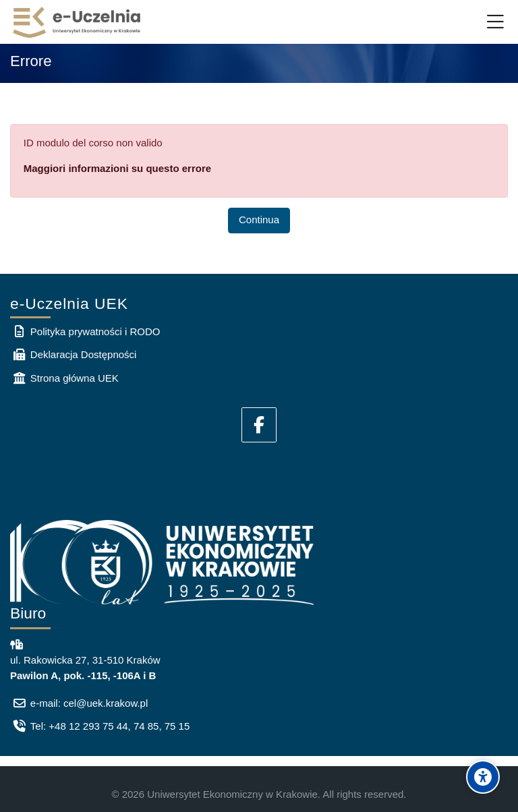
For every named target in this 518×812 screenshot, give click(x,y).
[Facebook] (259, 425)
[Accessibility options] (483, 777)
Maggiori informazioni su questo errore (117, 168)
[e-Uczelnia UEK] (78, 22)
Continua (259, 220)
